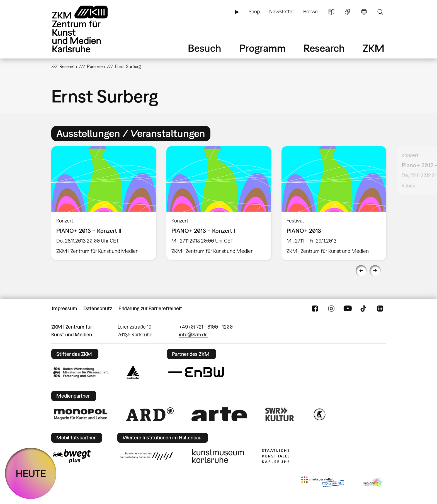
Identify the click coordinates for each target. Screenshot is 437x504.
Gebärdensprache (348, 12)
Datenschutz (98, 308)
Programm (263, 48)
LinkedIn (380, 309)
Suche (380, 12)
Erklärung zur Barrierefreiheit (150, 308)
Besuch (205, 48)
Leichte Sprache (331, 12)
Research (324, 48)
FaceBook (315, 309)
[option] (104, 203)
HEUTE (31, 473)
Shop (254, 12)
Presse (310, 12)
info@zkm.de (193, 335)
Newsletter (282, 12)
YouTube (348, 309)
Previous (361, 271)
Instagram (331, 309)
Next (375, 271)
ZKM (373, 48)
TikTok (364, 309)
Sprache (364, 12)
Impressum (65, 308)
